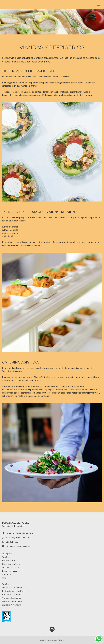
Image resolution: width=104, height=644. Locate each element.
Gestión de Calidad (11, 567)
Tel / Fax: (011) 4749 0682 (17, 538)
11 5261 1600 (12, 542)
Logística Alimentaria (12, 605)
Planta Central (9, 560)
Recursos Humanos (11, 571)
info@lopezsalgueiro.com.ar (18, 546)
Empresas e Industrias (12, 587)
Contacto (6, 574)
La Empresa (7, 554)
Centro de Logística (11, 564)
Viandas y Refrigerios (12, 598)
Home (5, 578)
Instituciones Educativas (13, 591)
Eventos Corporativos (12, 601)
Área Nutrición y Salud (12, 594)
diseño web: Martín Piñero (52, 640)
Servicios (6, 557)
